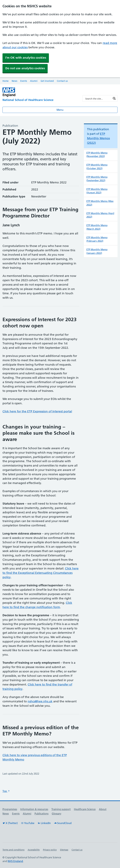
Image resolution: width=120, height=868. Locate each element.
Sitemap (64, 850)
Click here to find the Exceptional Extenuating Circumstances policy (41, 573)
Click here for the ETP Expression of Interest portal (37, 411)
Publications (41, 814)
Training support (61, 809)
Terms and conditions (13, 850)
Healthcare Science (85, 809)
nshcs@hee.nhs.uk (40, 701)
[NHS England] (25, 92)
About (103, 809)
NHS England (15, 861)
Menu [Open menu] (60, 110)
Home (6, 81)
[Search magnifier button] (114, 98)
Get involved (47, 81)
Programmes (10, 809)
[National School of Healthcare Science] (40, 100)
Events (24, 81)
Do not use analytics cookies (25, 68)
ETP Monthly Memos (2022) (98, 138)
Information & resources (34, 809)
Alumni (34, 81)
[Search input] (98, 98)
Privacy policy (50, 850)
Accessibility (34, 850)
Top (6, 791)
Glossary (56, 814)
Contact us (62, 81)
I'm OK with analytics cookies (26, 58)
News (14, 81)
